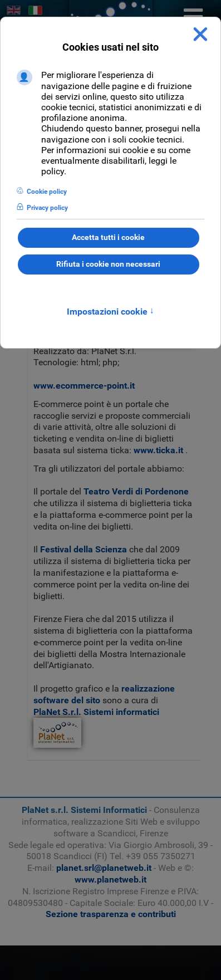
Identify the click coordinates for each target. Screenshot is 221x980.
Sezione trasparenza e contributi (111, 914)
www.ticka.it (159, 450)
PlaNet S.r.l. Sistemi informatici (96, 712)
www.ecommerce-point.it (84, 386)
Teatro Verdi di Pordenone (136, 491)
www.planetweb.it (110, 879)
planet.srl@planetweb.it (104, 868)
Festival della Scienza (84, 549)
